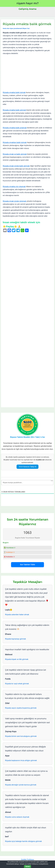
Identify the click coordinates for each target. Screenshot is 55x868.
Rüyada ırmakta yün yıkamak (14, 187)
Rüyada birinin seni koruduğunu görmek (21, 736)
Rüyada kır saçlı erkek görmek (17, 684)
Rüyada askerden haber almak (17, 615)
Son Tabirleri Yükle (27, 565)
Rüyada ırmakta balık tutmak (14, 92)
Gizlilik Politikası (27, 860)
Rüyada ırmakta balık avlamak (15, 128)
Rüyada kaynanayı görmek (15, 639)
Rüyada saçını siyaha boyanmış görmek (21, 708)
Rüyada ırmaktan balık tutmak (15, 142)
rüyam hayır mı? (28, 3)
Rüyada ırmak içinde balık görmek (16, 166)
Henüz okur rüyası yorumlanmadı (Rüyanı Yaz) (16, 28)
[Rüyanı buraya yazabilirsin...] (27, 483)
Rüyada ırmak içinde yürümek (14, 201)
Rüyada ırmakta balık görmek (14, 110)
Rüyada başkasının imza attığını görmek (21, 760)
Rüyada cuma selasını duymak (17, 817)
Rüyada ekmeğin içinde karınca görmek (21, 785)
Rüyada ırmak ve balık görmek (15, 154)
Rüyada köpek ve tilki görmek (17, 659)
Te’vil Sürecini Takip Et (28, 467)
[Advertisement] (28, 73)
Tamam (27, 866)
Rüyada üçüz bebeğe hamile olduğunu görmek (23, 841)
